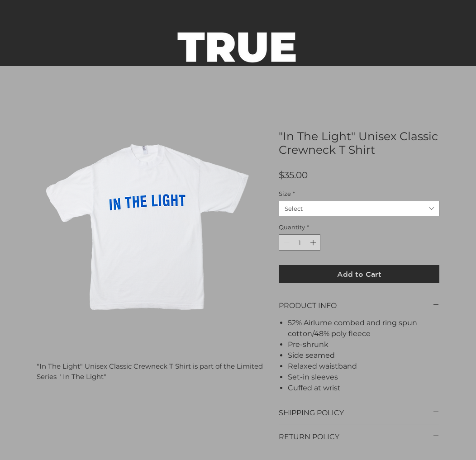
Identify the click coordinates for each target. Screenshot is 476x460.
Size (287, 194)
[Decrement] (286, 242)
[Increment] (314, 242)
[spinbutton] (300, 242)
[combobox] (359, 209)
